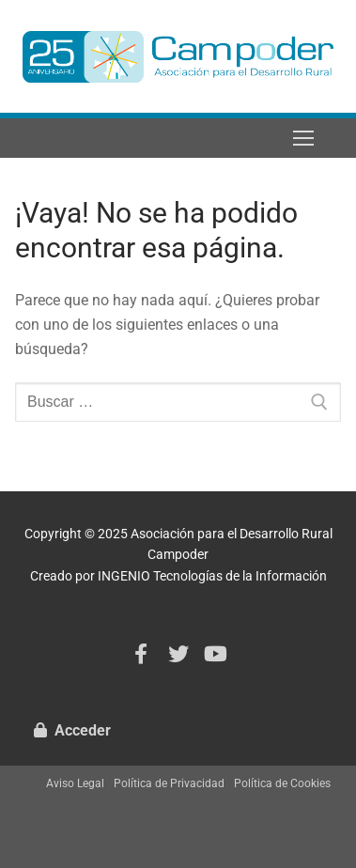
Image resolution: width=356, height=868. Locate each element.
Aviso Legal (75, 783)
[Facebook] (141, 655)
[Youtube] (215, 655)
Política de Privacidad (169, 783)
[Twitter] (178, 655)
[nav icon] (303, 138)
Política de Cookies (282, 783)
